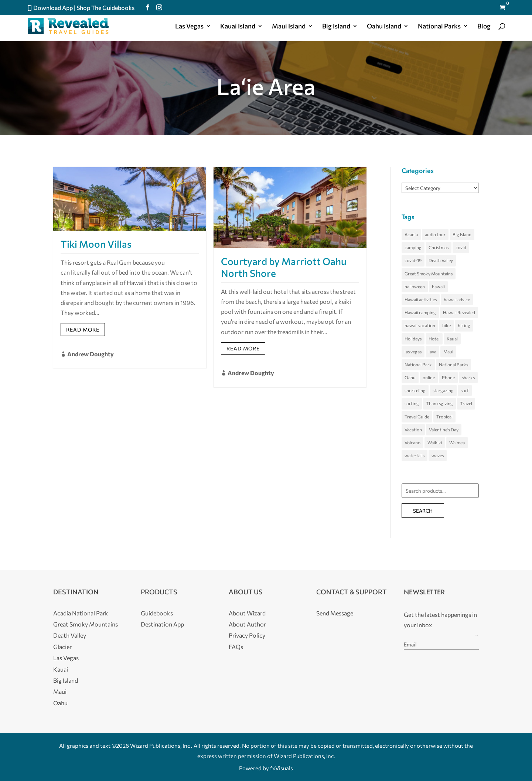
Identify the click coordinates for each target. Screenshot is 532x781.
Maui (60, 691)
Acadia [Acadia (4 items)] (411, 234)
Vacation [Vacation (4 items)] (413, 429)
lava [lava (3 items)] (432, 352)
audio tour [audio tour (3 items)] (435, 234)
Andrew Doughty (91, 354)
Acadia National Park (81, 613)
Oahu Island (384, 27)
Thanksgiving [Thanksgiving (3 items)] (439, 403)
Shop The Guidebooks (105, 8)
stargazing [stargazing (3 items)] (443, 390)
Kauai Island (238, 27)
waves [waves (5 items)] (438, 455)
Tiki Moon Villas (96, 244)
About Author (247, 624)
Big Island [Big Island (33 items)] (462, 234)
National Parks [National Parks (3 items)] (453, 364)
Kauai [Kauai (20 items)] (452, 339)
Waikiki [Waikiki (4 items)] (435, 442)
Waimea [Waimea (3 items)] (457, 442)
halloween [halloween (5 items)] (415, 286)
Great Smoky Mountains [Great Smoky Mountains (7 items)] (429, 274)
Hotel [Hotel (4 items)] (434, 339)
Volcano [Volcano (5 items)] (412, 442)
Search (423, 511)
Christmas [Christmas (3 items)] (439, 247)
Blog (484, 27)
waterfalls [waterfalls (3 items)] (415, 455)
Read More (83, 330)
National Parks (439, 27)
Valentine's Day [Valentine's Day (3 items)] (444, 429)
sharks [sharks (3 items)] (468, 377)
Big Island (336, 27)
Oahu (60, 703)
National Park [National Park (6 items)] (418, 364)
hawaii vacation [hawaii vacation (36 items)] (420, 325)
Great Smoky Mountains (86, 624)
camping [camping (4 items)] (413, 247)
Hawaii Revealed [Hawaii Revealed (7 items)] (459, 312)
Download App (53, 8)
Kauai (61, 669)
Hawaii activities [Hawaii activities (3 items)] (421, 299)
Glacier (62, 647)
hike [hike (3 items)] (446, 325)
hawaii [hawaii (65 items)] (438, 286)
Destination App (162, 624)
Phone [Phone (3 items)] (448, 377)
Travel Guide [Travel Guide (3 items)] (417, 417)
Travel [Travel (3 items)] (466, 403)
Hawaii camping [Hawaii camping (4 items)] (420, 312)
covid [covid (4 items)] (461, 247)
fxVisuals (282, 768)
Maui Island (289, 27)
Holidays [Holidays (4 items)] (413, 339)
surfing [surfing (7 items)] (412, 403)
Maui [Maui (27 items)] (448, 352)
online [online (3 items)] (429, 377)
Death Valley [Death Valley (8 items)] (441, 260)
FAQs (236, 647)
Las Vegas (189, 27)
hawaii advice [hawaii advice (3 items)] (457, 299)
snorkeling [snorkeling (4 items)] (415, 390)
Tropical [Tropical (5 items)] (444, 417)
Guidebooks (157, 613)
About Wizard (247, 613)
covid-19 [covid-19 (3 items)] (413, 260)
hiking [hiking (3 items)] (464, 325)
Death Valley (70, 635)
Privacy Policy (247, 635)
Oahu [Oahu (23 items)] (410, 377)
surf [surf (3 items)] (465, 390)
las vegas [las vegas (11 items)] (413, 352)
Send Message (335, 613)
